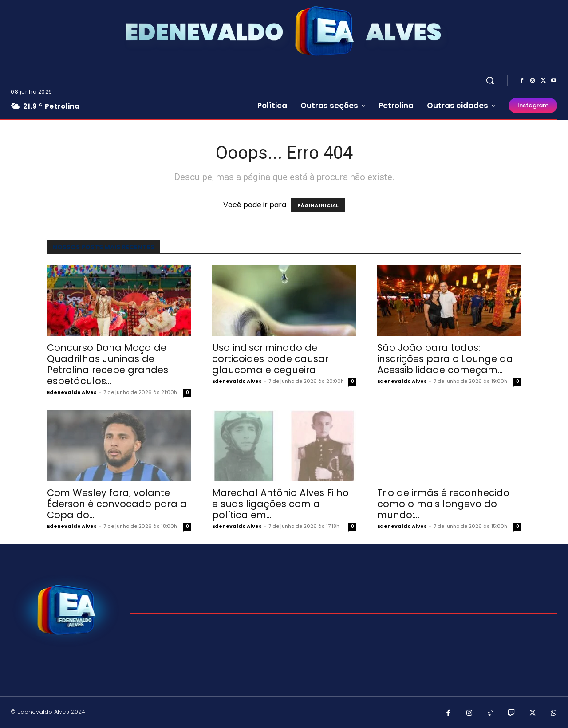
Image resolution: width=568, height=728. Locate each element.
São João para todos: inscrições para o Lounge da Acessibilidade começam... (445, 359)
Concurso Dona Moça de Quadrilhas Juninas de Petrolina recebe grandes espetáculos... (108, 364)
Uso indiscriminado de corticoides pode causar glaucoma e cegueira (270, 359)
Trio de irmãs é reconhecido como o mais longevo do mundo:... (443, 504)
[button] (490, 80)
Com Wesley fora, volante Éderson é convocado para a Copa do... (117, 504)
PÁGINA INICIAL (318, 205)
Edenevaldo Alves (72, 392)
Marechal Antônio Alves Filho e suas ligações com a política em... (280, 504)
